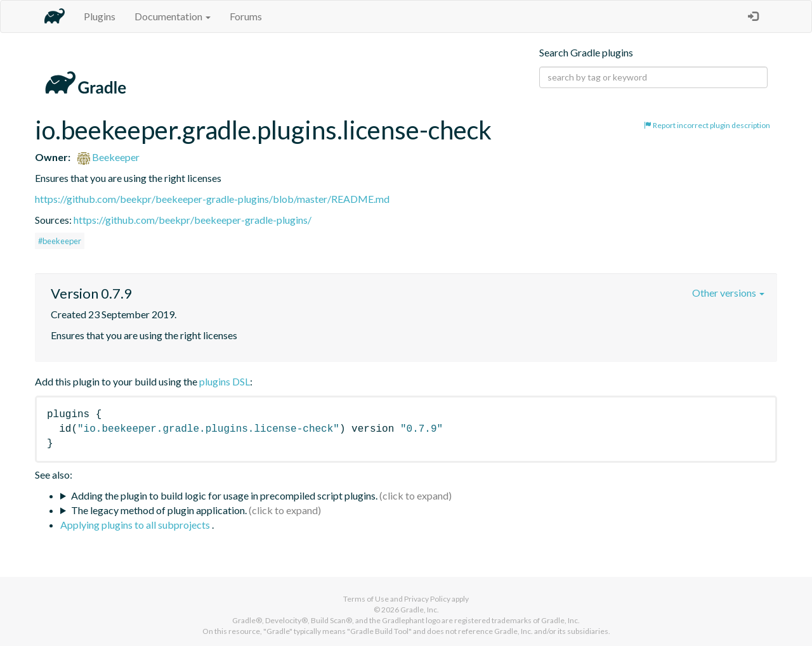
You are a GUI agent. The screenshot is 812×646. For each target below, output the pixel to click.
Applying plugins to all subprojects (136, 525)
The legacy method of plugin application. (159, 510)
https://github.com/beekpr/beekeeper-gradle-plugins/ (193, 220)
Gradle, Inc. (420, 610)
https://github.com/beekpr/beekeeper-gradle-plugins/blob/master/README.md (212, 199)
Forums (246, 16)
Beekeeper (108, 157)
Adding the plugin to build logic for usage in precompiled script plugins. (224, 495)
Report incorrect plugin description (707, 125)
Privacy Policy (427, 599)
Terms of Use (366, 599)
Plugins (100, 16)
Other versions (728, 293)
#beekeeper (60, 241)
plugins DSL (225, 381)
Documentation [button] (173, 16)
